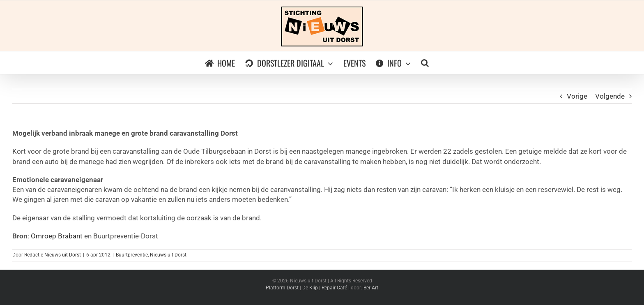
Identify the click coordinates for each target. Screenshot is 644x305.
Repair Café (334, 288)
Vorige (577, 96)
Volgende (610, 96)
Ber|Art (371, 288)
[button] (425, 63)
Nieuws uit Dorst (168, 255)
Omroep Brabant (57, 236)
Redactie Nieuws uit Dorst (53, 255)
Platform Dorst (282, 288)
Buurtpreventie (132, 255)
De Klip (310, 288)
